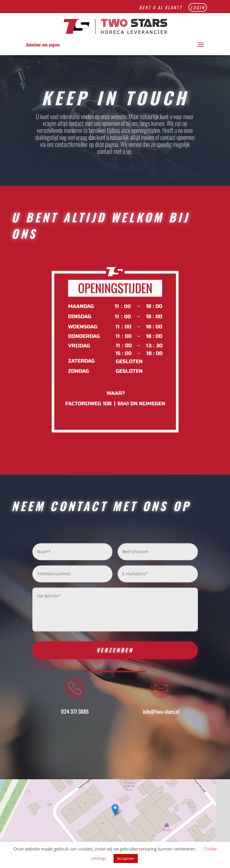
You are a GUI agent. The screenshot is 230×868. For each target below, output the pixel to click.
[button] (115, 810)
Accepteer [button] (126, 858)
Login (198, 7)
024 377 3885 (75, 715)
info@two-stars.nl (161, 715)
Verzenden (115, 653)
